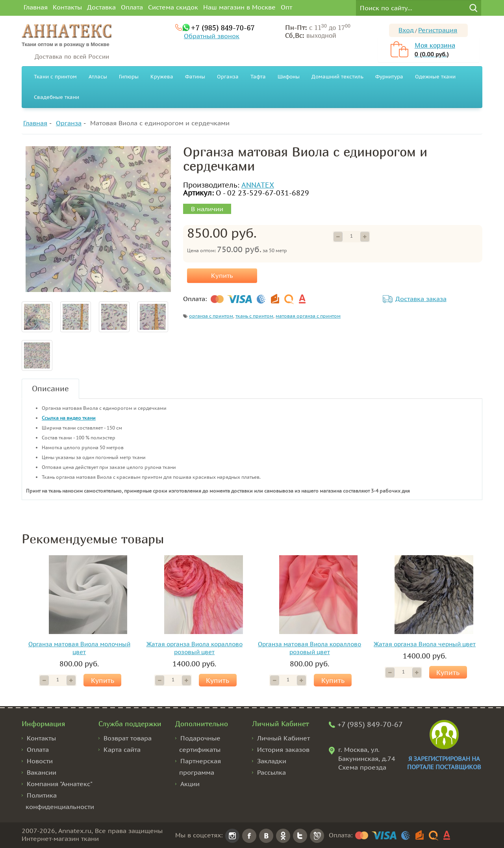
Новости (40, 761)
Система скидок (173, 7)
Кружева (162, 77)
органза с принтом (211, 316)
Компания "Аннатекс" (60, 784)
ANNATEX (258, 185)
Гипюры (129, 77)
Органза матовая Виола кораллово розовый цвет (309, 648)
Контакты (67, 7)
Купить (222, 275)
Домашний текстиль (337, 77)
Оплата (132, 7)
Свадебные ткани (57, 97)
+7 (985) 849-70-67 (223, 28)
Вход (406, 30)
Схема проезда (362, 767)
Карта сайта (122, 749)
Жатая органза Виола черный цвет (425, 644)
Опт (286, 7)
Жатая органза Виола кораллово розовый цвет (195, 648)
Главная (36, 7)
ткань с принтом (254, 316)
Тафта (258, 77)
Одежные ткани (435, 77)
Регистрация (438, 30)
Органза (228, 77)
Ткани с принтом (55, 77)
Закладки (272, 761)
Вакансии (42, 772)
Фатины (195, 77)
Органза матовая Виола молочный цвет (79, 648)
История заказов (283, 749)
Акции (190, 784)
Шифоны (289, 77)
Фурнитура (389, 77)
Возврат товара (128, 738)
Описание (50, 388)
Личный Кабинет (283, 738)
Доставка (101, 7)
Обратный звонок (212, 36)
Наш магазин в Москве (239, 7)
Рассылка (271, 772)
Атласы (98, 77)
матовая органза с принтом (308, 316)
